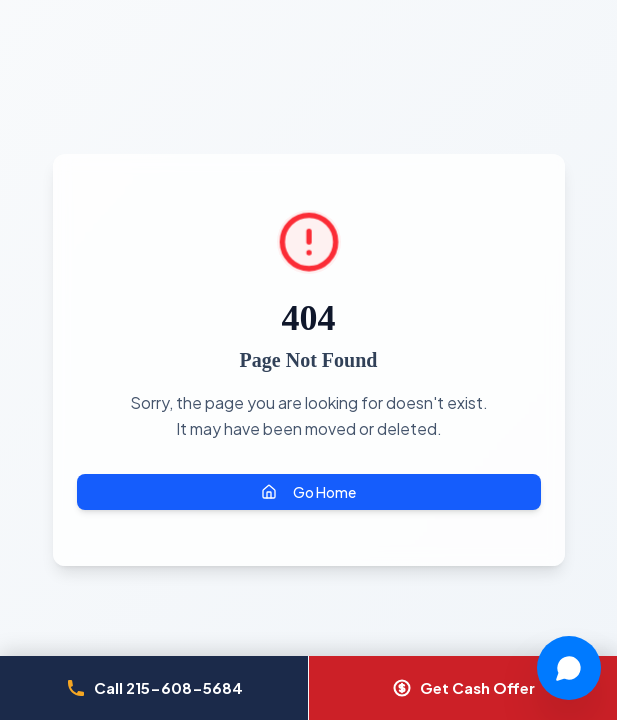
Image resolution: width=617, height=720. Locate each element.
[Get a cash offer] (463, 688)
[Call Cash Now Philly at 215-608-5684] (154, 688)
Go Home (308, 492)
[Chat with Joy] (569, 668)
